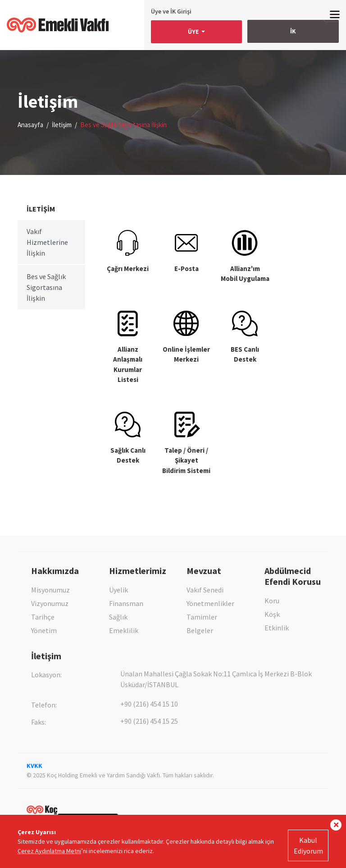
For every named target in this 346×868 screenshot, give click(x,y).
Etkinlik (277, 628)
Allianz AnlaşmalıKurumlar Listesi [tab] (128, 347)
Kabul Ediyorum (308, 845)
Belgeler (200, 630)
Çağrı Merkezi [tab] (128, 251)
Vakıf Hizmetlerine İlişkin (47, 242)
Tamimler (202, 617)
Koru (272, 601)
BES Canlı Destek (245, 337)
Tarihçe (43, 617)
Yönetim (44, 630)
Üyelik (118, 590)
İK (293, 31)
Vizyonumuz (50, 603)
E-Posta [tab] (186, 251)
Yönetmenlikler (210, 603)
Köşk (272, 614)
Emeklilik (124, 630)
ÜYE (194, 32)
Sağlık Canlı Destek (128, 438)
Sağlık (118, 617)
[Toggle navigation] (335, 14)
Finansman (126, 603)
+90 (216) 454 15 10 (149, 704)
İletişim (62, 125)
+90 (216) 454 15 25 (149, 721)
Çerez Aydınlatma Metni (49, 851)
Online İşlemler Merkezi (186, 337)
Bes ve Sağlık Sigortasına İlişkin (46, 287)
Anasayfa (30, 125)
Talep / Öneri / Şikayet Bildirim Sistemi (186, 443)
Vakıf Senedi (205, 590)
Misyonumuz (50, 590)
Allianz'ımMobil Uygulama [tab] (245, 257)
